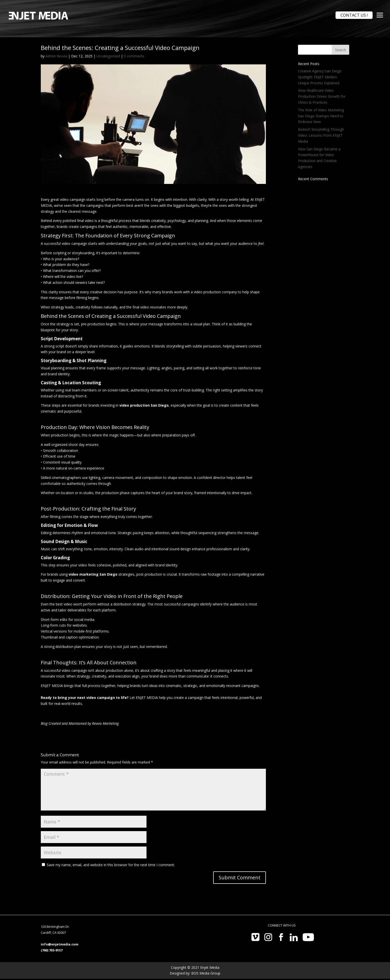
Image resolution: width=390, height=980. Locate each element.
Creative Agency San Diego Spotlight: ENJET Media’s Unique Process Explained (320, 77)
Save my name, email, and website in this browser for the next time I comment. (111, 865)
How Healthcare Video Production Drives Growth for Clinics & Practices (322, 96)
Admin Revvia (56, 56)
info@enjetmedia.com (60, 944)
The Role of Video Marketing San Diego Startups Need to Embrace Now (321, 116)
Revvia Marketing (105, 723)
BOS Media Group (206, 973)
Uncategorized (108, 56)
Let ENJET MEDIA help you (151, 698)
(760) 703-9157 (52, 950)
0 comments (134, 56)
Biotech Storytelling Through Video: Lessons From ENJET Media (321, 135)
